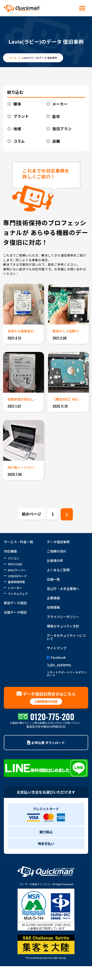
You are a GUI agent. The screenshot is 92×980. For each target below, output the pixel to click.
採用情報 (53, 607)
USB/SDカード (17, 576)
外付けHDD (15, 564)
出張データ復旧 (15, 612)
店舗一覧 (53, 579)
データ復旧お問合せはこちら (46, 698)
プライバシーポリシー (63, 617)
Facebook (56, 657)
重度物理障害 (16, 582)
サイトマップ (57, 648)
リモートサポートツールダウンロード (67, 674)
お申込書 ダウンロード (46, 743)
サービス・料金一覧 (19, 542)
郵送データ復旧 (15, 603)
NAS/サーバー (17, 570)
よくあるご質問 (58, 570)
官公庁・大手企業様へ (63, 589)
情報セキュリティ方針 (63, 626)
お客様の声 (55, 560)
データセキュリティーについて (66, 637)
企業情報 (53, 598)
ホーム (13, 58)
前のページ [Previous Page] (31, 514)
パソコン (14, 558)
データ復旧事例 (58, 542)
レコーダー (15, 588)
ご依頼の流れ (57, 551)
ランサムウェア (18, 594)
